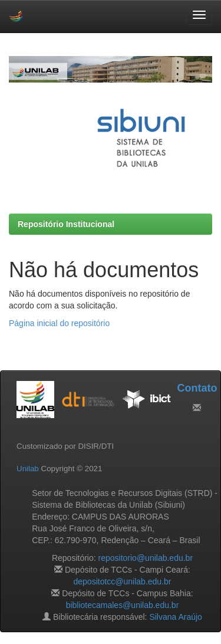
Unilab (28, 469)
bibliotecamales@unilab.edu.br (123, 605)
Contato (197, 388)
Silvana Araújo (176, 617)
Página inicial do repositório (59, 323)
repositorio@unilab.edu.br (146, 558)
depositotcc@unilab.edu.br (123, 581)
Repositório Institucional (66, 224)
